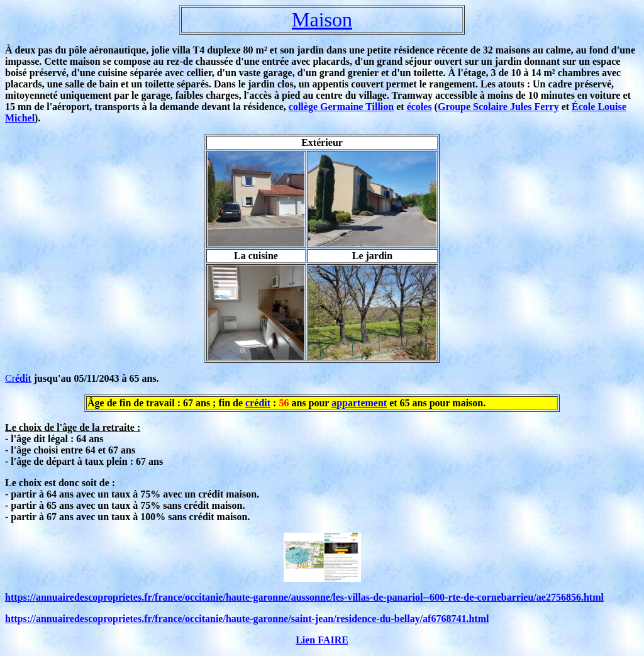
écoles (419, 107)
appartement (359, 403)
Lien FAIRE (322, 640)
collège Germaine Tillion (341, 107)
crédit (258, 403)
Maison (322, 19)
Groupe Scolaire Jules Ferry (498, 107)
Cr (18, 378)
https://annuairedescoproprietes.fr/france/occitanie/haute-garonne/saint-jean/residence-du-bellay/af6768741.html (247, 619)
